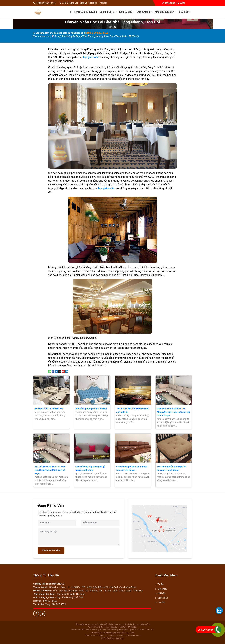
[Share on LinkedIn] (67, 371)
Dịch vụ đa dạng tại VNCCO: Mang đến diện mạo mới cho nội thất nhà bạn (173, 412)
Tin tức (113, 27)
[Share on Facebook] (53, 371)
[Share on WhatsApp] (50, 371)
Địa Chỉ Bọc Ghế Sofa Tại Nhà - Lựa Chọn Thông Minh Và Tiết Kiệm (51, 470)
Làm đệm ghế (144, 12)
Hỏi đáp (161, 593)
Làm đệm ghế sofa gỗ (86, 12)
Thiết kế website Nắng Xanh (112, 638)
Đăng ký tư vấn (173, 3)
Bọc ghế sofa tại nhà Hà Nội (49, 409)
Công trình (163, 598)
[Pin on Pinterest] (63, 371)
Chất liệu (184, 12)
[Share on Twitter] (56, 371)
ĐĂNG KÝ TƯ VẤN (51, 551)
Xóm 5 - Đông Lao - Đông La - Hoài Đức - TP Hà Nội (85, 3)
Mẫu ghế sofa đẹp (165, 12)
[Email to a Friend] (60, 371)
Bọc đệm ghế (126, 12)
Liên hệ (161, 602)
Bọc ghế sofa (108, 12)
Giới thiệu (162, 589)
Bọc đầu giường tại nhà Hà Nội (91, 409)
